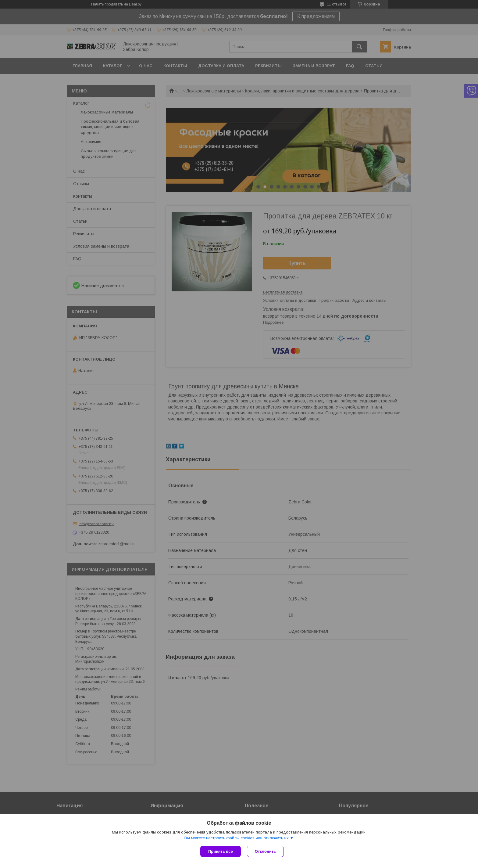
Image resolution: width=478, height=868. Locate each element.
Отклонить (265, 851)
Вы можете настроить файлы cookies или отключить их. (237, 838)
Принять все (221, 851)
